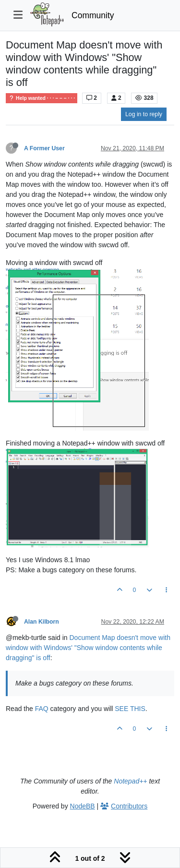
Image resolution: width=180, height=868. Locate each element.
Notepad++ (130, 781)
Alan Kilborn (42, 622)
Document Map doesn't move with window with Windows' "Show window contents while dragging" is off (88, 648)
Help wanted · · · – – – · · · (42, 98)
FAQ (42, 709)
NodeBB (83, 806)
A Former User (44, 148)
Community (93, 15)
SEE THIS (130, 709)
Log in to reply (144, 114)
